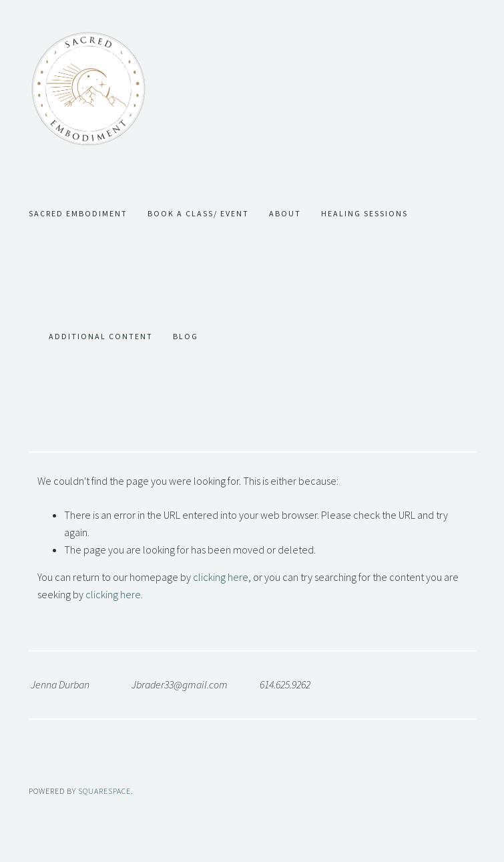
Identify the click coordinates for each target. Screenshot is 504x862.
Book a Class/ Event (198, 213)
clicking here (221, 577)
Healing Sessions (364, 213)
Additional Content (101, 336)
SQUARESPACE (104, 791)
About (285, 213)
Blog (186, 336)
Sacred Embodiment (78, 213)
